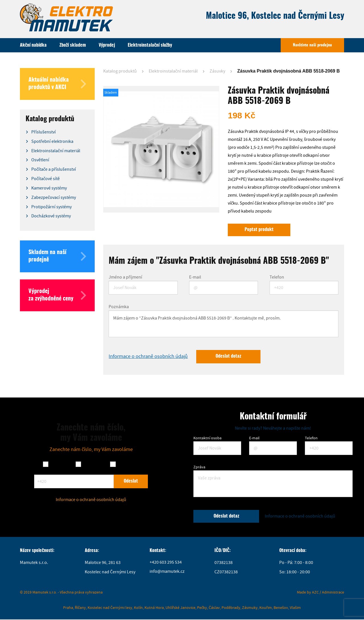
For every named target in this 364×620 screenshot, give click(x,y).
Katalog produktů (120, 71)
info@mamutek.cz (167, 572)
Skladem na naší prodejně (57, 256)
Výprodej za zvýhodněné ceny (57, 295)
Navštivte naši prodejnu (312, 45)
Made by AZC (308, 593)
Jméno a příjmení (125, 277)
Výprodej (107, 45)
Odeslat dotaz (229, 357)
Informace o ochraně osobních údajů (148, 357)
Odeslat (131, 482)
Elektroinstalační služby (150, 45)
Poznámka (119, 307)
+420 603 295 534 (166, 563)
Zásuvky (217, 71)
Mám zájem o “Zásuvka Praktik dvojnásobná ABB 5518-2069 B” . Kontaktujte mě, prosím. (224, 324)
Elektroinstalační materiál (173, 71)
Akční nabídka (33, 45)
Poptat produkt (259, 230)
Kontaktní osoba (207, 438)
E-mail (195, 277)
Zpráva (199, 467)
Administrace (333, 593)
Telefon (277, 277)
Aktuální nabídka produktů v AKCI (57, 84)
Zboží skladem (73, 45)
